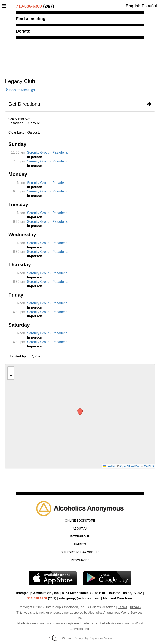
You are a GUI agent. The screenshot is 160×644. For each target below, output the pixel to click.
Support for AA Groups (80, 552)
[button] (79, 410)
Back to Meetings (20, 90)
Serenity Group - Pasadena (47, 153)
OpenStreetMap (130, 466)
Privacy (136, 607)
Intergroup (80, 536)
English (133, 6)
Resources (80, 560)
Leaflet (109, 466)
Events (80, 544)
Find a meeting (31, 19)
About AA (80, 528)
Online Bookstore (80, 521)
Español (149, 6)
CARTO (149, 466)
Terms (123, 607)
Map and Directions (118, 598)
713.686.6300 (37, 598)
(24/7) (35, 6)
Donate (23, 31)
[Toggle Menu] (5, 6)
